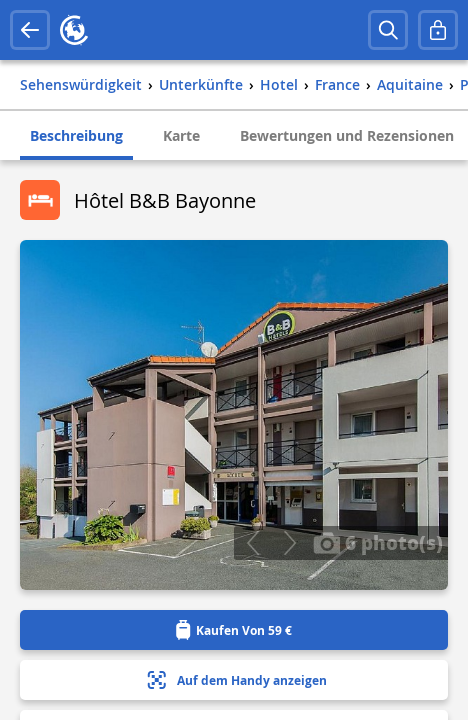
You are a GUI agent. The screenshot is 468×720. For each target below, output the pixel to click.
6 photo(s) (378, 542)
